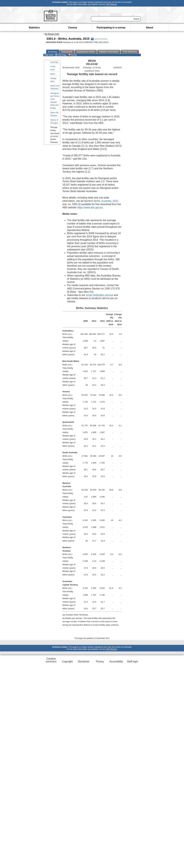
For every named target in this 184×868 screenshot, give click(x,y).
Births (53, 74)
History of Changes (54, 121)
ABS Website (111, 4)
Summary (54, 62)
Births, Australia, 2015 (106, 201)
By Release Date (52, 34)
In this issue (53, 68)
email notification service (99, 295)
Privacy (100, 661)
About (150, 28)
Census (73, 28)
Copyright (67, 661)
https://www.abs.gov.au (90, 207)
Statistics (34, 28)
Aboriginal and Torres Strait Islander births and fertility (55, 101)
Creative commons (51, 660)
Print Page (61, 55)
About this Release (54, 114)
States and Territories (55, 87)
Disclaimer (84, 661)
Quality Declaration (99, 39)
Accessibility (116, 661)
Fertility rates (53, 80)
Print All (72, 55)
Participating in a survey (111, 28)
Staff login (132, 661)
